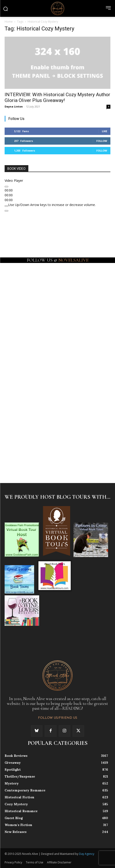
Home (9, 22)
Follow (102, 141)
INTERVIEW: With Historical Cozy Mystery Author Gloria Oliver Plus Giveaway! (57, 97)
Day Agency (87, 854)
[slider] (52, 205)
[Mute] (6, 206)
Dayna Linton (14, 106)
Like (105, 131)
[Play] (6, 187)
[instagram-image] (31, 288)
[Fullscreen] (6, 211)
